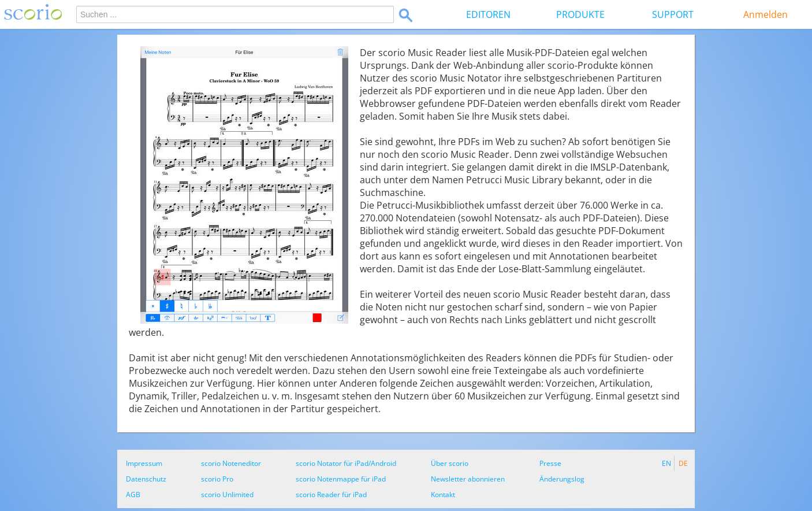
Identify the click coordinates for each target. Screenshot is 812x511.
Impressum (144, 463)
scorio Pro (217, 479)
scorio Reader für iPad (331, 495)
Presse (550, 463)
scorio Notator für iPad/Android (346, 463)
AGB (133, 495)
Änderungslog (562, 479)
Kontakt (443, 495)
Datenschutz (146, 479)
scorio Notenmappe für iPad (341, 479)
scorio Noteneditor (231, 463)
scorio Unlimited (227, 495)
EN (666, 463)
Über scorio (450, 463)
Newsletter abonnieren (468, 479)
